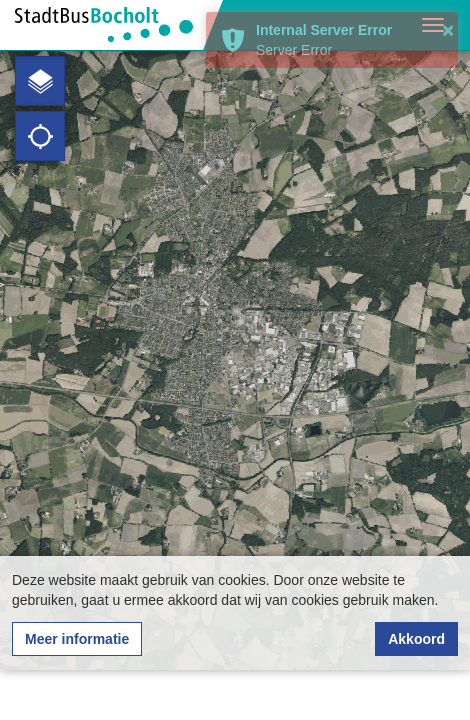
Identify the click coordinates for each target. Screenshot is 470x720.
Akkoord (416, 639)
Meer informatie (77, 639)
